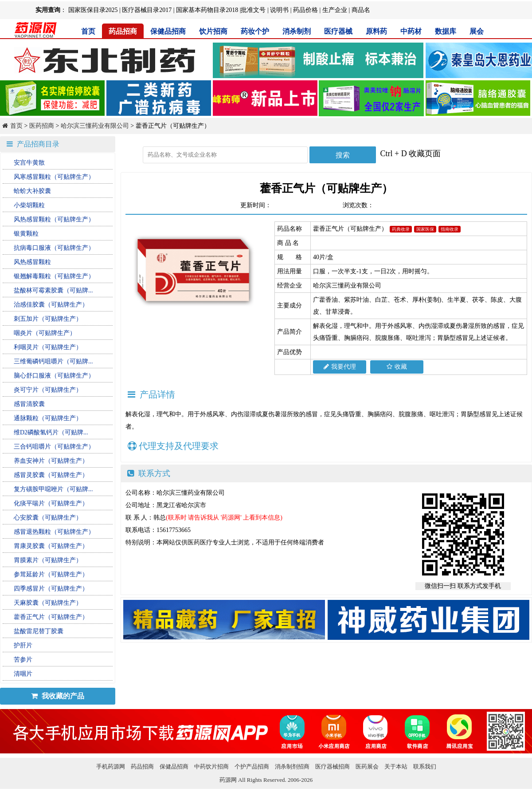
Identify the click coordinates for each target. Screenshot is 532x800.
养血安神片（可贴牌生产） (51, 461)
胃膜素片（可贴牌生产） (48, 560)
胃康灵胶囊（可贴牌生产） (51, 546)
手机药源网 (111, 767)
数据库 (446, 31)
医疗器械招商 (332, 767)
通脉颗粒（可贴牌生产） (48, 418)
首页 (88, 31)
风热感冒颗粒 (32, 262)
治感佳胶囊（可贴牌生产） (51, 305)
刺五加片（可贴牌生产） (48, 319)
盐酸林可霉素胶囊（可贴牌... (53, 290)
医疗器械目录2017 (147, 10)
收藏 (397, 367)
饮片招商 (213, 31)
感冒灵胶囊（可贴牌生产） (51, 475)
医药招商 (42, 126)
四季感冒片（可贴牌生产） (51, 589)
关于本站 (396, 767)
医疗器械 (338, 31)
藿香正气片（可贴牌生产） (51, 617)
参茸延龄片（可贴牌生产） (51, 574)
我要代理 (340, 367)
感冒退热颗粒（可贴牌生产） (54, 532)
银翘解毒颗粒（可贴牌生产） (54, 276)
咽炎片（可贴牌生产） (45, 333)
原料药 (376, 31)
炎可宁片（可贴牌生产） (48, 390)
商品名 (361, 10)
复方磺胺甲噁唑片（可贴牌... (53, 489)
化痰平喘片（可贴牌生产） (51, 503)
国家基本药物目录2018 (207, 10)
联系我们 (425, 767)
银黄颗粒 (26, 234)
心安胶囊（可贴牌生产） (48, 518)
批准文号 (253, 10)
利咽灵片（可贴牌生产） (48, 347)
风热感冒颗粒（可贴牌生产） (54, 219)
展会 (477, 31)
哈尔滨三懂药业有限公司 (95, 126)
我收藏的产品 (58, 696)
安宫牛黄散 (29, 163)
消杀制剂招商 (292, 767)
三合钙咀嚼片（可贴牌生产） (54, 447)
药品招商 (123, 31)
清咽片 (23, 674)
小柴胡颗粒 (29, 205)
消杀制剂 (297, 31)
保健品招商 (168, 31)
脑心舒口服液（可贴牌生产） (54, 376)
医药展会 (367, 767)
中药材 (411, 31)
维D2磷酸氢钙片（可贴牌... (51, 432)
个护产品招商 (252, 767)
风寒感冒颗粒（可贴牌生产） (54, 177)
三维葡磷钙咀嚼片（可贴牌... (53, 361)
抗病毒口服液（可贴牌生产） (54, 248)
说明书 (279, 10)
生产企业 (335, 10)
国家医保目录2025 (93, 10)
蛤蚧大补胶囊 (32, 191)
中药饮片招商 (211, 767)
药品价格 (305, 10)
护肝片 (23, 645)
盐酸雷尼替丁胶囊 (39, 631)
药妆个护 (255, 31)
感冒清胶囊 (29, 404)
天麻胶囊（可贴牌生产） (48, 603)
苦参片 (23, 660)
